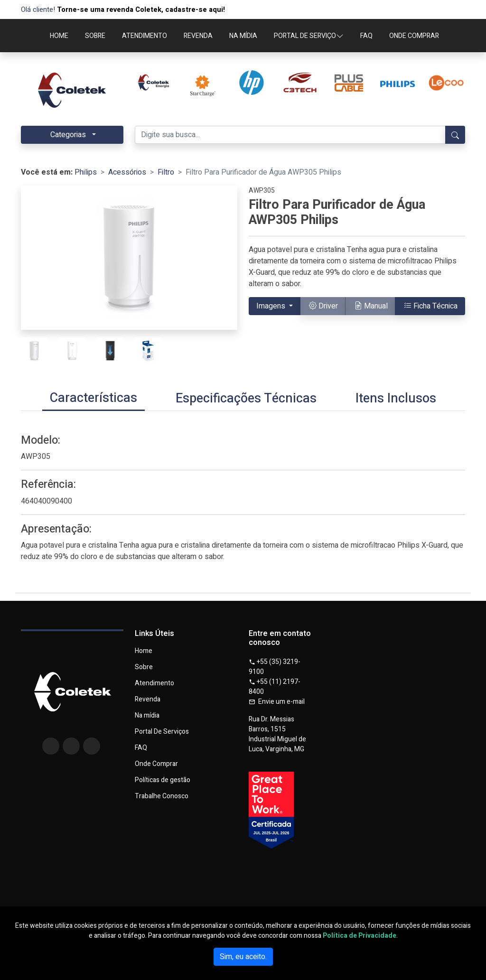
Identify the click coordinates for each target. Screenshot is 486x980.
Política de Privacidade (360, 936)
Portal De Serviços (162, 732)
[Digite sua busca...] (290, 135)
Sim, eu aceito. (243, 957)
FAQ (366, 36)
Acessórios (127, 172)
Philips (86, 172)
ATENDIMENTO (145, 36)
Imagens (272, 306)
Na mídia (147, 716)
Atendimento (154, 683)
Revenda (148, 700)
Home (144, 651)
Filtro (166, 172)
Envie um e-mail (277, 702)
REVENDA (198, 36)
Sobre (144, 667)
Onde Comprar (156, 764)
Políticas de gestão (163, 780)
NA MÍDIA (243, 36)
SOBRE (95, 36)
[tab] (93, 399)
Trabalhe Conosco (162, 796)
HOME (59, 36)
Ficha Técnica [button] (431, 306)
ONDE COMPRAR (414, 36)
